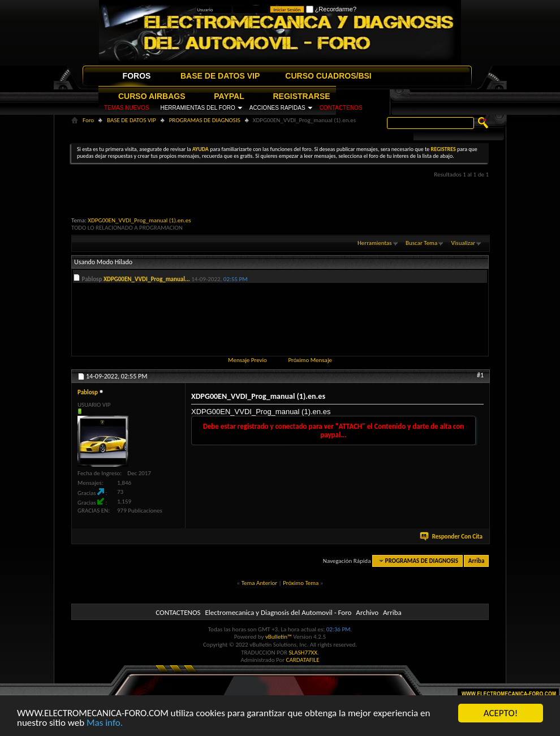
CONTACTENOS (341, 108)
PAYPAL (229, 96)
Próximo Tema (301, 583)
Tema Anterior (259, 583)
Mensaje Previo (247, 360)
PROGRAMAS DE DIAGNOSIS (205, 120)
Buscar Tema (421, 243)
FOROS (137, 76)
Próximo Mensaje (310, 360)
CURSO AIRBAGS (152, 96)
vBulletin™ (279, 637)
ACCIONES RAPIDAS (277, 108)
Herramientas (375, 243)
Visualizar (463, 243)
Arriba (477, 561)
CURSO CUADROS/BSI (328, 76)
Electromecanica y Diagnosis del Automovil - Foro (278, 612)
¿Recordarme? (331, 9)
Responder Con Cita (452, 537)
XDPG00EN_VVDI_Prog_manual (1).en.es (139, 220)
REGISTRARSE (302, 96)
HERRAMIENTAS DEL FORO (197, 108)
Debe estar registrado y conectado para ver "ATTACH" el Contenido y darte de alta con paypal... (334, 431)
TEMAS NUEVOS (126, 108)
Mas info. (105, 723)
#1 (480, 375)
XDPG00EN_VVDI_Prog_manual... (147, 279)
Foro (88, 120)
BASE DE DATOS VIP (220, 76)
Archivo (367, 612)
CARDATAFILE (303, 660)
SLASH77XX (303, 653)
